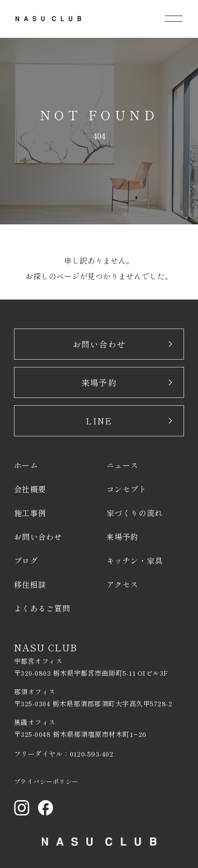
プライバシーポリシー (46, 781)
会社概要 (30, 489)
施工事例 (30, 513)
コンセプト (127, 489)
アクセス (123, 584)
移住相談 (30, 584)
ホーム (26, 465)
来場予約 (99, 382)
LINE (99, 421)
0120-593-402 (92, 754)
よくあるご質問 (42, 608)
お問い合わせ (99, 344)
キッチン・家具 (135, 560)
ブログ (26, 560)
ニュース (123, 465)
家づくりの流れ (135, 513)
